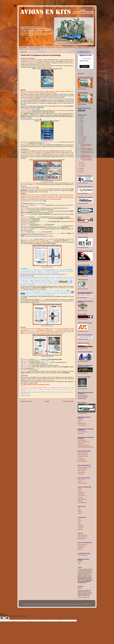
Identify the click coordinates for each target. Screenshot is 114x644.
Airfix (79, 508)
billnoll (82, 604)
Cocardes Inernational (82, 432)
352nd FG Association (82, 469)
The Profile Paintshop (82, 461)
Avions (79, 422)
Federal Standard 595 (82, 535)
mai (81, 162)
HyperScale (80, 497)
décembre (83, 137)
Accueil (47, 401)
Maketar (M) (80, 548)
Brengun (80, 521)
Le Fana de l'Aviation (82, 425)
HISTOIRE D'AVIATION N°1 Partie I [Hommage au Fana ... (87, 153)
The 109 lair (80, 458)
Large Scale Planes (82, 499)
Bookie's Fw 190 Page (83, 453)
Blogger (90, 604)
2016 (80, 135)
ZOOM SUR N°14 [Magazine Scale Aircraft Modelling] (86, 159)
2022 (80, 124)
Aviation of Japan (81, 480)
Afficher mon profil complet (83, 598)
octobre (82, 141)
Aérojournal (80, 420)
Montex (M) (80, 550)
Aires (79, 519)
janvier (82, 166)
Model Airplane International (84, 445)
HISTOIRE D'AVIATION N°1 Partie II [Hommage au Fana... (86, 146)
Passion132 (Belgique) (83, 555)
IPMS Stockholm (81, 472)
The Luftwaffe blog (82, 460)
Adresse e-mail (84, 61)
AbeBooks (80, 562)
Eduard (79, 510)
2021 (80, 126)
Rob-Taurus (80, 529)
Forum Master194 (82, 496)
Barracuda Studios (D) (83, 544)
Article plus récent (26, 401)
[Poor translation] (7, 618)
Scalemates (80, 501)
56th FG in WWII (81, 470)
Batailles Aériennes (82, 423)
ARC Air (79, 491)
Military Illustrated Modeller (83, 442)
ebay (79, 564)
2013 (80, 172)
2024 (80, 121)
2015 (80, 168)
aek (80, 588)
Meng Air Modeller (82, 440)
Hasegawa (80, 512)
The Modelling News (82, 503)
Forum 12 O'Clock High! (83, 456)
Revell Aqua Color (82, 539)
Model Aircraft (81, 444)
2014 (80, 170)
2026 (80, 117)
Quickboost (80, 528)
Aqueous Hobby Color (82, 537)
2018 (80, 132)
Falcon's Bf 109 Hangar (83, 454)
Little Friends (81, 474)
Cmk (79, 523)
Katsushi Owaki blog (82, 483)
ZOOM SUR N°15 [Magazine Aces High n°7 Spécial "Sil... (87, 149)
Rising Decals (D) (81, 546)
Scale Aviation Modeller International (85, 447)
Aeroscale (80, 489)
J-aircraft (80, 481)
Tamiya (79, 513)
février (82, 164)
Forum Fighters (81, 494)
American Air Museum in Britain (84, 467)
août (81, 143)
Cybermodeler (81, 492)
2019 (80, 130)
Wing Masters (81, 434)
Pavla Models (81, 526)
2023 (80, 122)
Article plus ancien (68, 401)
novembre (83, 139)
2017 (80, 134)
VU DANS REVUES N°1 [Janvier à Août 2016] (85, 156)
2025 (80, 119)
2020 (80, 128)
